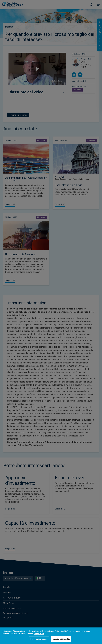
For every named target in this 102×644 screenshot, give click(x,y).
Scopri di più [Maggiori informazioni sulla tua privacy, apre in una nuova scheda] (39, 634)
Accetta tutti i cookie (61, 639)
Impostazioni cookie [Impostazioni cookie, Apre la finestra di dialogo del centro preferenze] (39, 639)
